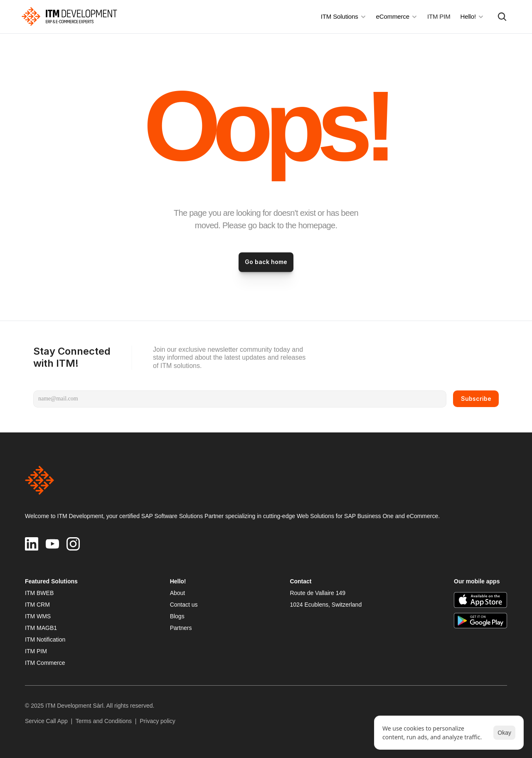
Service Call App (46, 721)
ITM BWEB (39, 593)
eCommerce (393, 16)
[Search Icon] (502, 17)
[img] (69, 16)
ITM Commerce (45, 663)
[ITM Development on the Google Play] (480, 621)
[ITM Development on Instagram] (73, 544)
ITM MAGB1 (41, 628)
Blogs (177, 616)
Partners (181, 628)
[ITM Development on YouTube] (52, 544)
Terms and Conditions (104, 721)
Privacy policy (158, 721)
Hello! (468, 16)
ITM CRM (37, 605)
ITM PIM (439, 16)
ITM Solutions (340, 16)
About (178, 593)
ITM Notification (45, 639)
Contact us (184, 605)
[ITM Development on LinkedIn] (32, 544)
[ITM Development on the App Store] (480, 600)
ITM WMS (38, 616)
